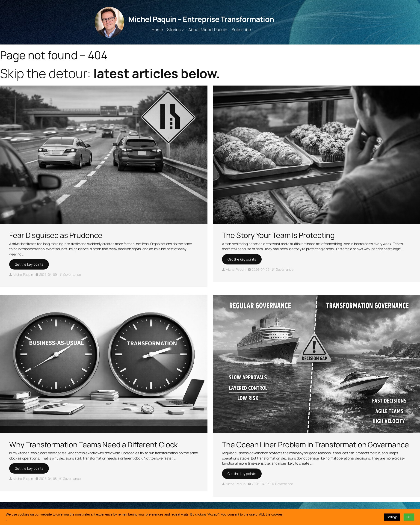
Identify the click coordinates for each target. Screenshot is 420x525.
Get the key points (29, 264)
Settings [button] (392, 517)
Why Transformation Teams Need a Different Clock (93, 445)
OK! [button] (409, 517)
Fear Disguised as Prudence (56, 235)
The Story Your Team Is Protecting (278, 235)
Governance (72, 274)
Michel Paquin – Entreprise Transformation (201, 19)
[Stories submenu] (183, 30)
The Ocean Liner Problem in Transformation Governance (316, 445)
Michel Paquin (23, 274)
